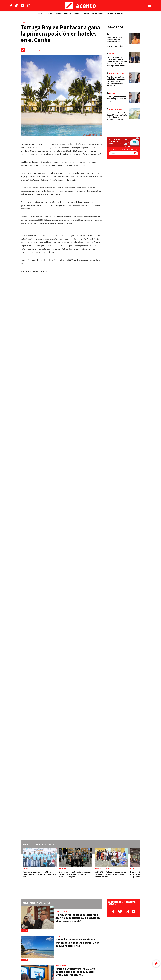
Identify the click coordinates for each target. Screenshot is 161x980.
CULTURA (110, 14)
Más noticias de (39, 844)
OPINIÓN (59, 14)
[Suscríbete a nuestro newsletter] (135, 153)
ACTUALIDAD (49, 14)
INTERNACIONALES (98, 14)
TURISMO (86, 14)
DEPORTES (119, 14)
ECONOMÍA (77, 14)
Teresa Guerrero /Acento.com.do (39, 50)
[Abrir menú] (150, 6)
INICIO (40, 14)
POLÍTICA (67, 14)
